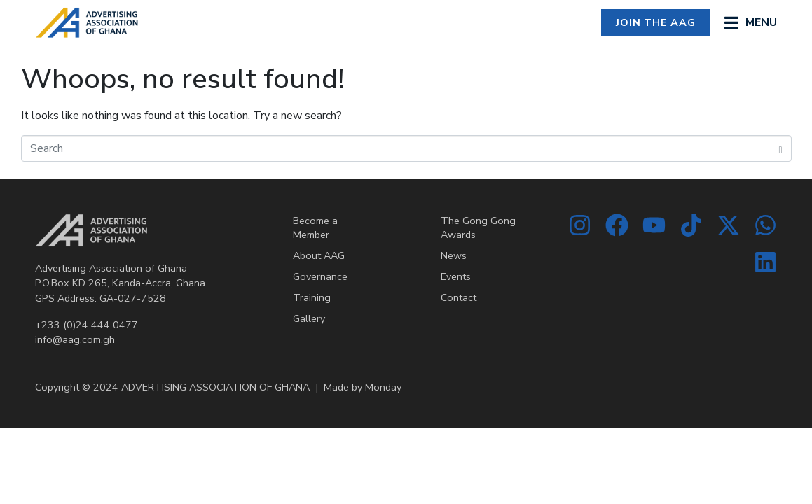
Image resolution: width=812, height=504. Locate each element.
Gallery (309, 318)
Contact (459, 297)
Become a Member (315, 227)
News (454, 255)
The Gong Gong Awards (478, 227)
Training (312, 297)
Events (456, 276)
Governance (320, 276)
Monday (383, 387)
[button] (751, 23)
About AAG (319, 255)
